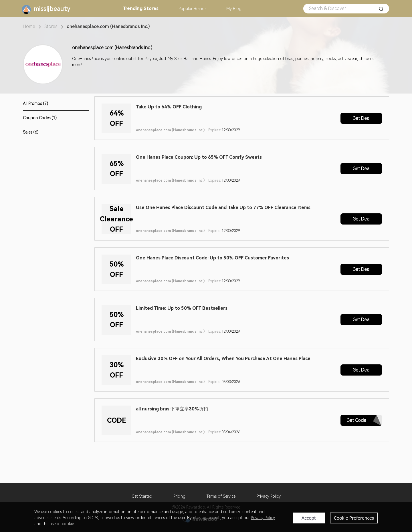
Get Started (142, 496)
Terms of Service (221, 496)
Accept (309, 518)
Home (29, 26)
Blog (234, 9)
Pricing (179, 496)
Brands (192, 9)
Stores (141, 8)
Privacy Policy (269, 496)
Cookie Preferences (354, 518)
